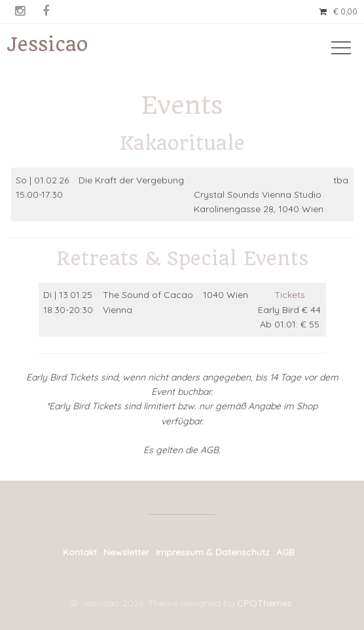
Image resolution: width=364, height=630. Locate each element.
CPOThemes (264, 603)
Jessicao (47, 44)
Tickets (290, 295)
